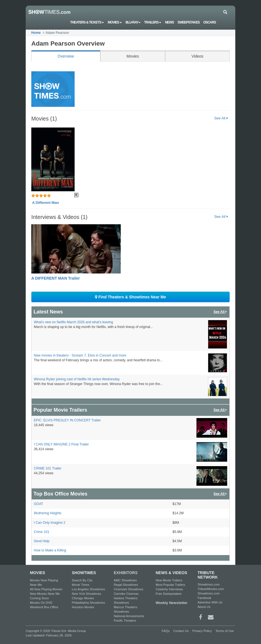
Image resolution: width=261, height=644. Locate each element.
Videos (197, 56)
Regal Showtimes (126, 585)
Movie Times (81, 585)
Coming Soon (39, 598)
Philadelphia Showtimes (88, 603)
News (169, 22)
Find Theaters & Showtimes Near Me (130, 297)
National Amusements (129, 616)
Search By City (82, 580)
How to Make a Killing (50, 550)
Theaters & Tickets (87, 22)
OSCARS (210, 22)
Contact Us (181, 631)
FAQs (166, 631)
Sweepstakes (188, 22)
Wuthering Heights (48, 513)
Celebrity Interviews (169, 589)
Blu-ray (133, 22)
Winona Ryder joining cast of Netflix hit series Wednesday (77, 379)
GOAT (38, 504)
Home (36, 33)
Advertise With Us (210, 602)
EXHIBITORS (126, 573)
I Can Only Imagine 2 (50, 523)
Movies (115, 22)
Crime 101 (41, 532)
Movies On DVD (41, 603)
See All (221, 118)
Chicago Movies (83, 598)
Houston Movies (83, 607)
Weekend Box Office (44, 607)
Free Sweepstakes (169, 594)
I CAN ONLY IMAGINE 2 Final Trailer (61, 444)
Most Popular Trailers (170, 585)
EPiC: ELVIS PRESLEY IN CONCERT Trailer (67, 420)
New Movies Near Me (45, 594)
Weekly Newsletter (172, 603)
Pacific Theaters (125, 621)
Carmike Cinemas (126, 594)
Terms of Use (225, 631)
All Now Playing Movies (46, 589)
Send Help (42, 541)
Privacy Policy (202, 631)
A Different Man (46, 203)
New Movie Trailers (169, 580)
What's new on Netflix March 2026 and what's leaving (73, 322)
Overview (66, 56)
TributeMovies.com (211, 589)
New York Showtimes (86, 594)
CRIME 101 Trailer (48, 468)
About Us (204, 607)
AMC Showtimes (125, 580)
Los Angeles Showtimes (88, 589)
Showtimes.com (209, 584)
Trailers (153, 22)
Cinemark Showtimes (129, 589)
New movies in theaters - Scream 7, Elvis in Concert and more (80, 355)
